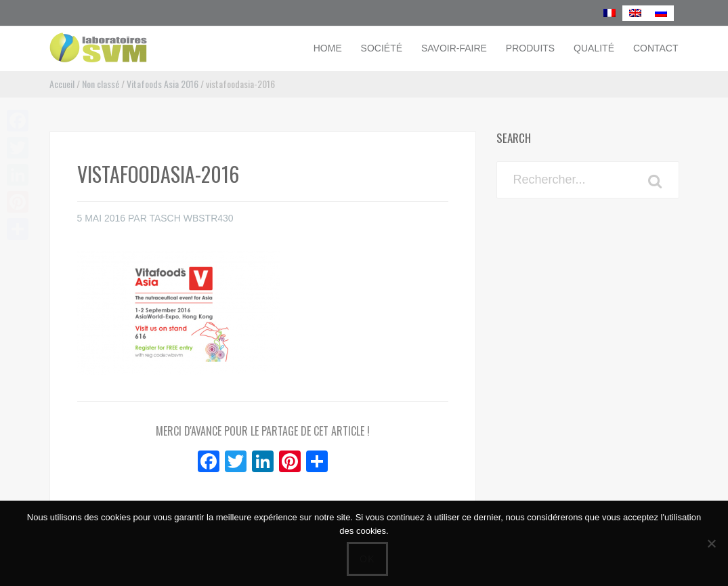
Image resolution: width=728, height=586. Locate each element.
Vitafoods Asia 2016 (163, 84)
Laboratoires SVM (141, 47)
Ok (367, 559)
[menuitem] (609, 13)
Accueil (62, 84)
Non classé (101, 84)
